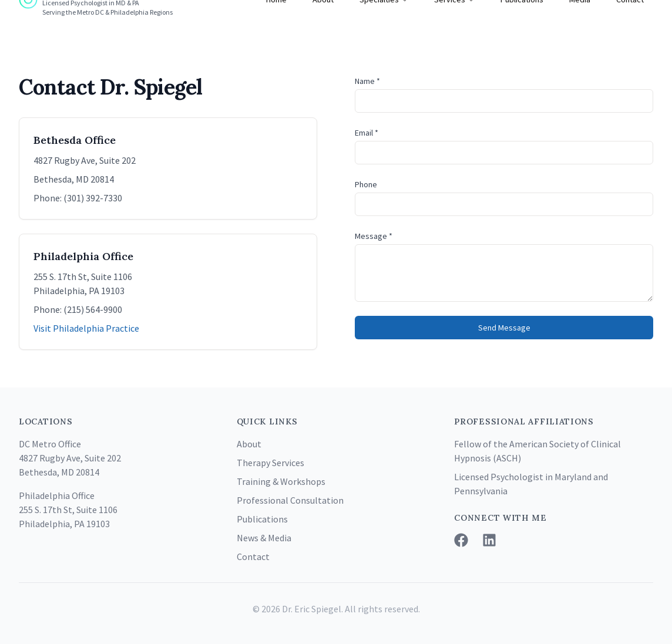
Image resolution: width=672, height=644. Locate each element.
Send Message (504, 328)
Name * (367, 81)
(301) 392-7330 (93, 198)
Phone (366, 184)
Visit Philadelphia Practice (86, 328)
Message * (374, 236)
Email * (367, 133)
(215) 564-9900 (93, 309)
